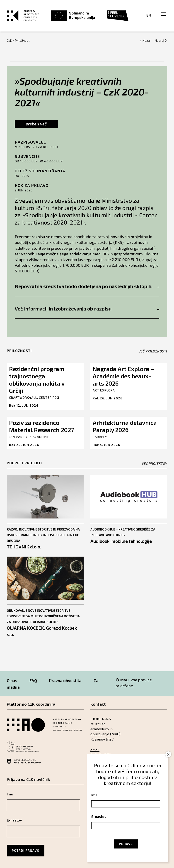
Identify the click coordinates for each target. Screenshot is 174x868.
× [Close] (168, 754)
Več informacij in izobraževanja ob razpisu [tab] (87, 308)
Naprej (159, 40)
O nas (12, 680)
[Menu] (164, 11)
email (95, 750)
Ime (10, 794)
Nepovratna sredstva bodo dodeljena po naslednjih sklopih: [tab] (87, 286)
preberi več (36, 124)
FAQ (33, 680)
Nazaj (146, 40)
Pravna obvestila (65, 680)
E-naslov (14, 820)
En (149, 15)
